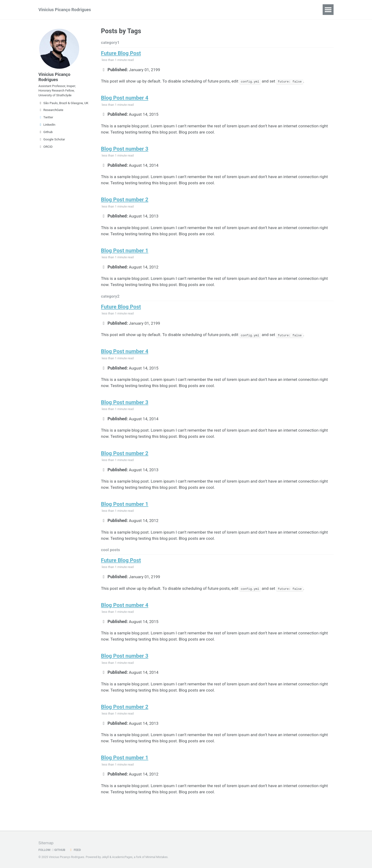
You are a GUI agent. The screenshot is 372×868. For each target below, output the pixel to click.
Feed (76, 850)
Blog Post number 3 (125, 152)
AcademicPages (123, 857)
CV (111, 10)
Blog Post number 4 (125, 100)
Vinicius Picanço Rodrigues (65, 10)
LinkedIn (47, 128)
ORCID (46, 150)
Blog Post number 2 (125, 204)
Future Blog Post (121, 54)
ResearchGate (51, 113)
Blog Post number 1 (125, 256)
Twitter (46, 120)
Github (46, 135)
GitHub (60, 850)
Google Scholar (52, 142)
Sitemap (46, 843)
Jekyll (105, 857)
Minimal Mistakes (158, 857)
